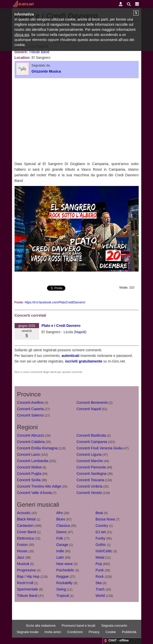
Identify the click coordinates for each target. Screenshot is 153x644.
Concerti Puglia (29, 474)
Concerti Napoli (89, 409)
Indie (60, 551)
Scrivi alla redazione (41, 626)
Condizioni (75, 632)
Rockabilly (64, 583)
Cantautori (25, 526)
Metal (100, 557)
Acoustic (24, 513)
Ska (99, 583)
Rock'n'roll (25, 583)
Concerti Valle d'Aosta (34, 493)
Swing (61, 589)
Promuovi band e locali (78, 626)
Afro (60, 513)
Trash (100, 589)
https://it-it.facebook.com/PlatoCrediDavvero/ (55, 302)
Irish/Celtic (104, 551)
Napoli (80, 332)
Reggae (62, 576)
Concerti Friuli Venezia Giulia (100, 448)
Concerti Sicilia (29, 480)
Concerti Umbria (90, 486)
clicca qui (22, 35)
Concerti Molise (29, 467)
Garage (62, 545)
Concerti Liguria (89, 454)
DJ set (101, 532)
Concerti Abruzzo (31, 435)
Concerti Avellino (30, 403)
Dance (61, 532)
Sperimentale (28, 589)
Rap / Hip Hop (28, 576)
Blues (61, 519)
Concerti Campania (92, 442)
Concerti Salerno (30, 415)
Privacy (94, 632)
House (22, 551)
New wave (64, 564)
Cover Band (27, 532)
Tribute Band (39, 52)
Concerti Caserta (31, 409)
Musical (23, 564)
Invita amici (53, 632)
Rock (100, 576)
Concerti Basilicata (91, 435)
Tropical (62, 596)
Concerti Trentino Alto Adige (39, 486)
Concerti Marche (90, 461)
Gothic (101, 545)
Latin (60, 557)
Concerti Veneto (89, 493)
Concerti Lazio (29, 454)
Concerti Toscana (90, 480)
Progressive (27, 570)
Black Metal (26, 519)
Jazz (21, 557)
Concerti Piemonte (91, 467)
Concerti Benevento (92, 403)
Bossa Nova (105, 519)
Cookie (111, 632)
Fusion (22, 545)
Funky (100, 538)
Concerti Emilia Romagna (37, 448)
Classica (63, 526)
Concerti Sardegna (92, 474)
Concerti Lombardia (33, 461)
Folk (60, 538)
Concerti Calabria (31, 442)
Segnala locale (27, 632)
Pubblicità (129, 632)
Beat (99, 513)
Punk (100, 570)
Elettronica (26, 538)
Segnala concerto (114, 626)
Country (102, 526)
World (100, 596)
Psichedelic (65, 570)
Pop (99, 564)
